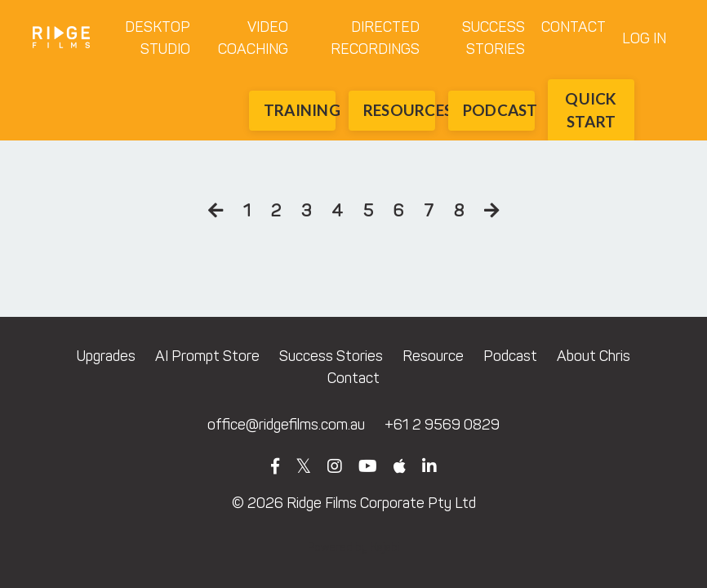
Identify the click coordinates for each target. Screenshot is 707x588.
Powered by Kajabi (354, 548)
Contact (353, 378)
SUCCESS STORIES (494, 38)
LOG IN (644, 38)
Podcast (510, 356)
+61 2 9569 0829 (442, 425)
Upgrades (106, 356)
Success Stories (331, 356)
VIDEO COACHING (253, 38)
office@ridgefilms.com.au (286, 425)
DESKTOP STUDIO (158, 38)
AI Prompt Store (207, 356)
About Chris (594, 356)
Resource (433, 356)
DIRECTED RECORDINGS (375, 38)
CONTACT (574, 27)
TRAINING (300, 110)
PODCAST (499, 110)
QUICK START (591, 110)
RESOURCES (399, 110)
